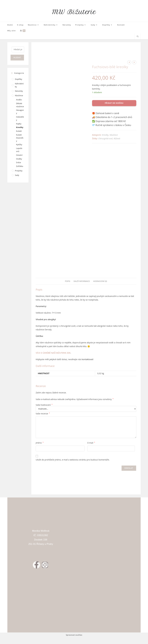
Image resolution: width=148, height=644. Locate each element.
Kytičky (19, 144)
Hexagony (20, 112)
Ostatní (19, 155)
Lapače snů (19, 150)
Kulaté (19, 131)
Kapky (19, 124)
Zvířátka (20, 166)
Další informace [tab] (82, 281)
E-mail (91, 443)
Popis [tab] (68, 281)
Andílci (19, 100)
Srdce (18, 162)
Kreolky (105, 135)
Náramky (19, 91)
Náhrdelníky (19, 85)
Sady (17, 175)
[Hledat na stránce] (138, 37)
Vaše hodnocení (44, 405)
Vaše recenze (43, 414)
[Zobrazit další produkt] (134, 62)
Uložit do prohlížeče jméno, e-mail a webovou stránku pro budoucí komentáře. (73, 460)
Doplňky (18, 79)
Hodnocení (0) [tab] (100, 281)
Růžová (117, 138)
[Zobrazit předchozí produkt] (129, 62)
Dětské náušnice (20, 105)
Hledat (17, 57)
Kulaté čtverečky (20, 138)
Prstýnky (19, 171)
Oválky (19, 159)
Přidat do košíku (114, 103)
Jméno (40, 443)
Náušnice (114, 135)
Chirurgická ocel (105, 138)
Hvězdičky (20, 118)
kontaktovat (87, 359)
